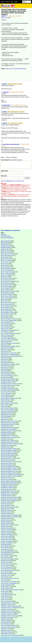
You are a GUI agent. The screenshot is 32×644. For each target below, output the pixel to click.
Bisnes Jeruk (4, 277)
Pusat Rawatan (5, 554)
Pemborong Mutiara (7, 465)
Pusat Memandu (6, 549)
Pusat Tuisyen (5, 557)
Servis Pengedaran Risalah (9, 570)
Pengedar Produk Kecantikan (9, 499)
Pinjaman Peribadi (6, 533)
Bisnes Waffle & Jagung (8, 312)
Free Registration (9, 181)
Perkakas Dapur (5, 522)
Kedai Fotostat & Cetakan (8, 346)
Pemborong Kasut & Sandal (9, 462)
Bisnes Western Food (7, 314)
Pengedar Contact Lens (7, 494)
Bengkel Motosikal (6, 247)
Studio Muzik (5, 591)
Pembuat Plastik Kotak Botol (9, 483)
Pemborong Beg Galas (7, 453)
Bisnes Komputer (6, 280)
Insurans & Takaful (6, 338)
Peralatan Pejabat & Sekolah (9, 517)
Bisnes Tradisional (6, 309)
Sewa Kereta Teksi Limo (8, 578)
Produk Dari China (6, 538)
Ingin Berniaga (5, 337)
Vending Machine (6, 630)
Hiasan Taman (5, 329)
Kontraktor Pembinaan (20, 69)
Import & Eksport (6, 335)
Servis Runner (5, 572)
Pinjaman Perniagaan (7, 535)
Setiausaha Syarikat (7, 573)
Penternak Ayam (5, 505)
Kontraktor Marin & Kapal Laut (10, 384)
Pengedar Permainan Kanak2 (9, 497)
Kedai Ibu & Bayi (6, 350)
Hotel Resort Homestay (8, 330)
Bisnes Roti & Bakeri (7, 294)
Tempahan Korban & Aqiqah (9, 612)
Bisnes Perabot (5, 290)
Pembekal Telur (5, 447)
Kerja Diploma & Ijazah (8, 364)
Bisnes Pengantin (6, 288)
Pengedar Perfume (6, 496)
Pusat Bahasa (5, 544)
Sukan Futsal (5, 596)
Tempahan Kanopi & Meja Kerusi (10, 608)
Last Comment (6, 18)
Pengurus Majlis (6, 502)
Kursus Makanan (6, 395)
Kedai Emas (4, 345)
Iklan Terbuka (5, 332)
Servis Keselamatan (7, 567)
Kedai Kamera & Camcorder (9, 353)
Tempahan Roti (5, 619)
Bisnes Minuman (6, 283)
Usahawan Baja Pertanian (8, 625)
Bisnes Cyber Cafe (6, 262)
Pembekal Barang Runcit (8, 424)
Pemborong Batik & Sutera (9, 452)
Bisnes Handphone (6, 268)
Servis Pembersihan (7, 569)
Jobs (12, 2)
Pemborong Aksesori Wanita (9, 450)
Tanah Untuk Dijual (6, 601)
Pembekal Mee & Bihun (8, 440)
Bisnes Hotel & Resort (7, 272)
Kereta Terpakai (5, 363)
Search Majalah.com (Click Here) (10, 230)
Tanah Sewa (9, 69)
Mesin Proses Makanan (8, 408)
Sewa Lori (4, 580)
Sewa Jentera (5, 577)
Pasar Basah (4, 418)
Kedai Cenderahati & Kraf (8, 343)
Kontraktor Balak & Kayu (8, 380)
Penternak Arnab (6, 504)
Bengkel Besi (5, 244)
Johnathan (6, 92)
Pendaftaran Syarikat (7, 486)
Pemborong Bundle (6, 457)
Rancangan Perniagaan (8, 559)
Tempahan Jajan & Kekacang (9, 606)
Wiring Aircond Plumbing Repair (10, 635)
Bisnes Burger (5, 257)
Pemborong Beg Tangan (8, 455)
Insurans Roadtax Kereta (8, 340)
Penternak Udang (6, 513)
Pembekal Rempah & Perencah (10, 444)
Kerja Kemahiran (6, 366)
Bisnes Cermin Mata (7, 259)
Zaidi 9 (3, 16)
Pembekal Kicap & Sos (7, 436)
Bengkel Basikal (6, 243)
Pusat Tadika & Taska (7, 556)
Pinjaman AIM (5, 526)
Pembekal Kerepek (6, 432)
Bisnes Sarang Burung (7, 298)
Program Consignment (7, 541)
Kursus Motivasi (6, 397)
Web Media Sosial (6, 634)
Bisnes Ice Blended (6, 273)
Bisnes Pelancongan (7, 286)
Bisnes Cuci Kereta (6, 260)
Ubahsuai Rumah (6, 622)
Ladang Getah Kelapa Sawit (9, 398)
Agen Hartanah (5, 241)
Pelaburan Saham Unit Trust (9, 421)
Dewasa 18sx (5, 316)
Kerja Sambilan (5, 372)
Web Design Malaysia (7, 632)
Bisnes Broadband (6, 256)
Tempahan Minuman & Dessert (10, 616)
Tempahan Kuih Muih (7, 614)
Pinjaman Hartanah (6, 528)
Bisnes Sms (4, 301)
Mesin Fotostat (5, 402)
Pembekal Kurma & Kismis (9, 437)
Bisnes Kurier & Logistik (8, 281)
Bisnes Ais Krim (5, 252)
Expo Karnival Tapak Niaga (9, 320)
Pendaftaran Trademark (8, 487)
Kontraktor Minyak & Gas (8, 385)
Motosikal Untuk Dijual (8, 411)
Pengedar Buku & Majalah (8, 492)
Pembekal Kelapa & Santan (9, 431)
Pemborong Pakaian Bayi (8, 466)
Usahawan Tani (5, 629)
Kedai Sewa (4, 358)
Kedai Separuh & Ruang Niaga (10, 356)
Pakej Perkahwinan (6, 415)
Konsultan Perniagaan (7, 238)
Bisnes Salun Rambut (7, 296)
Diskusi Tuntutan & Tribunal (9, 319)
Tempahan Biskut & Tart (8, 603)
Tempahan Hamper (6, 604)
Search (8, 2)
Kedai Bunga (5, 342)
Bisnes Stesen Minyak (7, 306)
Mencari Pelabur (6, 400)
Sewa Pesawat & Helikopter (9, 582)
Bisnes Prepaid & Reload (8, 291)
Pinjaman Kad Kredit (7, 530)
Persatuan (4, 234)
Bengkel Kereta (5, 246)
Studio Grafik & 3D (6, 586)
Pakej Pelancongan (6, 413)
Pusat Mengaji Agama (7, 551)
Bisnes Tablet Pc (6, 307)
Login (16, 2)
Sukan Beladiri (5, 593)
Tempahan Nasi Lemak (7, 617)
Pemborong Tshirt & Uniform (9, 476)
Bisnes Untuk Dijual (7, 311)
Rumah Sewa (5, 562)
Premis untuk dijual (6, 536)
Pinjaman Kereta (6, 531)
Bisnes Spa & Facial (7, 303)
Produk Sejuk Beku (6, 539)
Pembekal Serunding (7, 445)
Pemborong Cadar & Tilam (9, 458)
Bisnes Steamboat (6, 304)
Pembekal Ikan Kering (7, 429)
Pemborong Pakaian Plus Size (9, 471)
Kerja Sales (4, 371)
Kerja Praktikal (5, 369)
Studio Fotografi (6, 585)
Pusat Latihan (5, 548)
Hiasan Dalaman (6, 327)
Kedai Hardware (5, 348)
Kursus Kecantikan (6, 393)
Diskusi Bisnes (5, 317)
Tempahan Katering (7, 609)
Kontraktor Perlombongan (8, 390)
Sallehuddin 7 (7, 105)
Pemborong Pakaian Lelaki (9, 470)
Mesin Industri (5, 405)
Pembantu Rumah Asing (8, 423)
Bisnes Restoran (5, 293)
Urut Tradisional (5, 624)
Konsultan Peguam (6, 374)
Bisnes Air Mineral (6, 251)
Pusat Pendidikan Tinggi (8, 552)
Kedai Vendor (5, 359)
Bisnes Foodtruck (6, 267)
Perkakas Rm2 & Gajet (7, 525)
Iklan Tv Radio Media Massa (9, 333)
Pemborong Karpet (6, 460)
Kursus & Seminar (6, 392)
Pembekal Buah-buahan (8, 428)
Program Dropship (6, 543)
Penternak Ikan (5, 509)
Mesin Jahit (4, 406)
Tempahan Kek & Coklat (8, 611)
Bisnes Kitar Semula (7, 278)
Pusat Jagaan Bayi (6, 546)
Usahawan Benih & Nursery (9, 627)
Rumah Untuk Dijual (7, 564)
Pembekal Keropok (6, 434)
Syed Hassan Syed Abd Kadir (11, 144)
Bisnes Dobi (4, 264)
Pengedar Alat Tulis (6, 489)
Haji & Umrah (5, 325)
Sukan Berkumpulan (7, 595)
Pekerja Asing (5, 419)
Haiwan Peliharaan (6, 324)
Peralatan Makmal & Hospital (9, 515)
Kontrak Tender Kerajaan (8, 379)
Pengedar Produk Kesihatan (9, 501)
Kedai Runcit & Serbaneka (8, 354)
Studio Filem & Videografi (8, 583)
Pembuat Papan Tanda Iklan (9, 481)
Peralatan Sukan (6, 518)
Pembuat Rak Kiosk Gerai (8, 484)
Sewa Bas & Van (6, 575)
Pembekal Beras (5, 426)
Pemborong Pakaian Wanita (9, 473)
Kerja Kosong (5, 367)
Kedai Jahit (4, 351)
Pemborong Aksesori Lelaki (9, 449)
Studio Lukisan (5, 588)
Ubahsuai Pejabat (6, 621)
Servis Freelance (6, 565)
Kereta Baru (4, 361)
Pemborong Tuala (6, 478)
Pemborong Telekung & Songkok (11, 475)
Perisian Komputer (6, 520)
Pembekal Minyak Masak (8, 442)
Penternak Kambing (7, 510)
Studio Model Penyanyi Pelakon (10, 590)
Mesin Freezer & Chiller (8, 403)
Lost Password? (20, 181)
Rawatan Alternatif (6, 561)
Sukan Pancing (5, 598)
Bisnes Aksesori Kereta (7, 254)
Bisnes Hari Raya (6, 270)
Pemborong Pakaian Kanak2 (9, 468)
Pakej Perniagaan (6, 236)
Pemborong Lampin (7, 463)
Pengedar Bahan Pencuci (8, 491)
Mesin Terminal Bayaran (8, 410)
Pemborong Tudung (7, 479)
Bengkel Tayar (5, 249)
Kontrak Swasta (5, 377)
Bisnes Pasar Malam (7, 285)
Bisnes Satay (4, 299)
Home (3, 2)
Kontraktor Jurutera (6, 382)
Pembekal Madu (6, 439)
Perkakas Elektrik (6, 523)
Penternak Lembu (6, 512)
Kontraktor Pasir (5, 387)
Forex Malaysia (5, 322)
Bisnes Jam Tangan (6, 275)
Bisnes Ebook (5, 265)
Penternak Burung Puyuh (8, 507)
